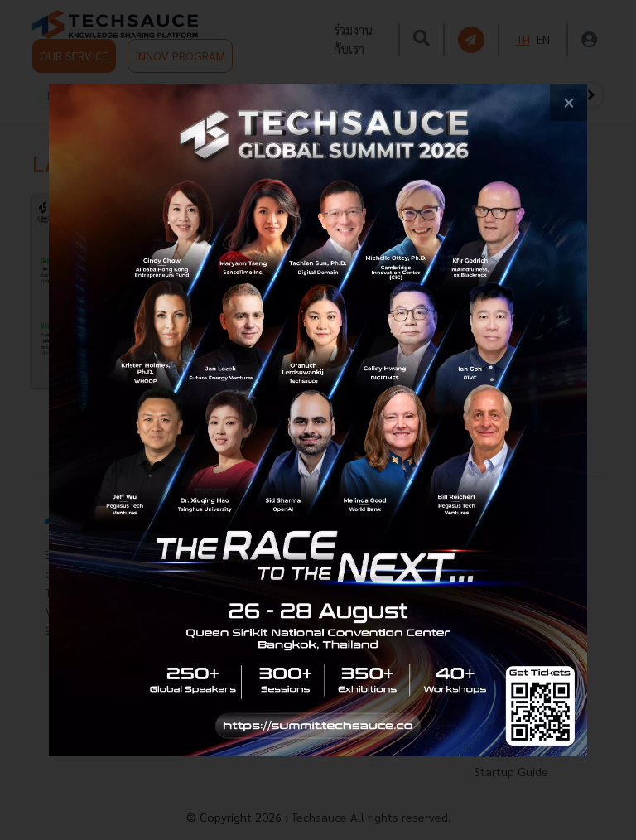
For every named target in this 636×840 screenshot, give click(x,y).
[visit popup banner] (318, 420)
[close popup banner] (569, 102)
